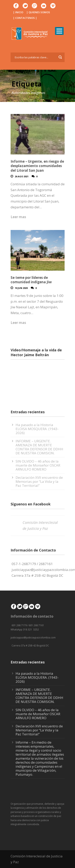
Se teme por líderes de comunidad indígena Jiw (31, 280)
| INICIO (18, 12)
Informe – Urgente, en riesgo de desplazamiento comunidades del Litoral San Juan (37, 166)
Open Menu (59, 31)
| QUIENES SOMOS (38, 12)
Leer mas (18, 217)
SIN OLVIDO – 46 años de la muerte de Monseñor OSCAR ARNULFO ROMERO (38, 465)
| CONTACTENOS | (25, 18)
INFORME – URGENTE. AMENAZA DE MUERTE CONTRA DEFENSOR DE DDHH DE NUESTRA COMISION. (39, 447)
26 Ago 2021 (22, 176)
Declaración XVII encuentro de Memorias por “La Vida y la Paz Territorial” (39, 481)
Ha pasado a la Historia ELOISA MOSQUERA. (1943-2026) (37, 429)
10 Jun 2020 (21, 288)
